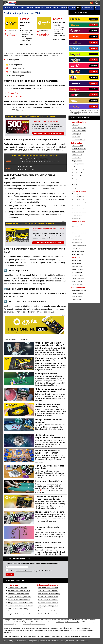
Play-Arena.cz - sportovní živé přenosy (48, 603)
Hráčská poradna (77, 299)
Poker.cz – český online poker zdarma (48, 600)
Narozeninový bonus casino (80, 203)
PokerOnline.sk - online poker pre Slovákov (49, 614)
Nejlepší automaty (77, 224)
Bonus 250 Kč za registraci (79, 212)
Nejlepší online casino (78, 152)
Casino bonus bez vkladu (79, 209)
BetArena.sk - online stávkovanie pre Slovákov (20, 606)
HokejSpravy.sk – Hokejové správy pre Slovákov (21, 614)
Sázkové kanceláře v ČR (79, 140)
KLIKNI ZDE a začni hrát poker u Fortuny (48, 243)
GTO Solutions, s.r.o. (83, 641)
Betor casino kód (77, 158)
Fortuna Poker (14, 93)
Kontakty (11, 641)
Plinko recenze (76, 248)
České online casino (78, 146)
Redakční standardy (20, 641)
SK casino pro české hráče (79, 233)
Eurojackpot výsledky (78, 269)
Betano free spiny (77, 218)
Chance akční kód (77, 155)
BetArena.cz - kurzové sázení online (17, 588)
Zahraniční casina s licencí (79, 149)
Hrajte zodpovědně (9, 54)
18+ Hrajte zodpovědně (67, 641)
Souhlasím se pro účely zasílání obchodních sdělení (30, 571)
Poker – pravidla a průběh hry (50, 481)
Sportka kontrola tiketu (78, 278)
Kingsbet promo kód (78, 182)
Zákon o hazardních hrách (79, 131)
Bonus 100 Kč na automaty (79, 206)
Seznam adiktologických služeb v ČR (42, 636)
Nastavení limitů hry (77, 293)
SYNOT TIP (57, 19)
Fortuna (8, 161)
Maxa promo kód (77, 188)
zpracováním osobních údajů (24, 571)
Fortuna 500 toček (77, 215)
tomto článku (23, 265)
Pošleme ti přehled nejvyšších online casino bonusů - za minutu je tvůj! (34, 563)
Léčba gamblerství (77, 296)
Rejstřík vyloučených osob (79, 128)
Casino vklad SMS (77, 242)
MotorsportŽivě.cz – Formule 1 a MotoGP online (20, 603)
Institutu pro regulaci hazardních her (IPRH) (68, 622)
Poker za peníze (15, 65)
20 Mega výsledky (77, 272)
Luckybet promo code (78, 164)
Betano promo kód (77, 179)
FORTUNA (25, 19)
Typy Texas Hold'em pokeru (20, 72)
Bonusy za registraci (17, 68)
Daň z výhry (75, 125)
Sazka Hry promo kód (78, 170)
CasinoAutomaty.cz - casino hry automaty (49, 594)
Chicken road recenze (78, 251)
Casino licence (76, 137)
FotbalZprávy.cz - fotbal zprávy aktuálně (18, 594)
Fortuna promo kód (77, 176)
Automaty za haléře (77, 239)
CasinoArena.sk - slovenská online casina (49, 611)
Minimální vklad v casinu (79, 230)
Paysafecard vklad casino (79, 245)
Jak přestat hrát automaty (79, 290)
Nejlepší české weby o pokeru (50, 512)
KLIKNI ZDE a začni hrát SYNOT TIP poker (48, 133)
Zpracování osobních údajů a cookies (49, 641)
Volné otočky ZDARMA (78, 197)
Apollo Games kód (77, 185)
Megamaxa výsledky (78, 266)
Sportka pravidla (76, 260)
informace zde (55, 55)
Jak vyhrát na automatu (78, 227)
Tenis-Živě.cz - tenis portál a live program (19, 600)
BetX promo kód (76, 167)
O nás (5, 641)
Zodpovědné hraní (9, 624)
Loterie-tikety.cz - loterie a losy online (48, 591)
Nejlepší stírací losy (77, 284)
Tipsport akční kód (77, 161)
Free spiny (75, 194)
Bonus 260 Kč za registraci (79, 200)
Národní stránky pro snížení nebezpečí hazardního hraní (75, 636)
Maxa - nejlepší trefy (78, 281)
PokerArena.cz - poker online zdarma (48, 597)
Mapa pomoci (56, 636)
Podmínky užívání (32, 641)
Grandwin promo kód (78, 173)
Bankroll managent (16, 76)
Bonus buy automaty (78, 254)
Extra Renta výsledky (78, 275)
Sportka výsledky (77, 263)
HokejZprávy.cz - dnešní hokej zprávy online (19, 597)
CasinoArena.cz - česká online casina (48, 588)
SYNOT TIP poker (15, 97)
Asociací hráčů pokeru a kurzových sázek (34, 624)
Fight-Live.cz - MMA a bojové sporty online (19, 591)
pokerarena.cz (10, 312)
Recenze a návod (11, 31)
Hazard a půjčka (76, 134)
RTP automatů (76, 236)
